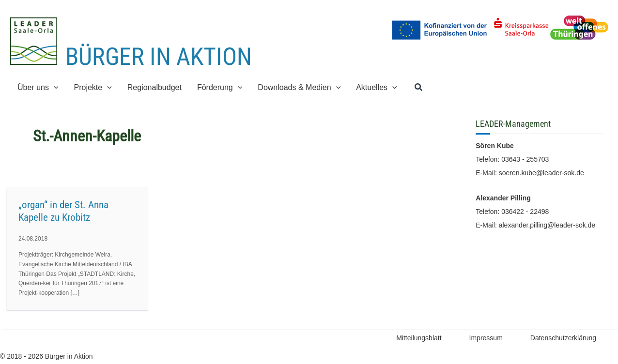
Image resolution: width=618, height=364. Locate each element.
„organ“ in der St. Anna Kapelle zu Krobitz (63, 211)
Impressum (486, 338)
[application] (54, 87)
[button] (419, 88)
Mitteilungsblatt (419, 338)
